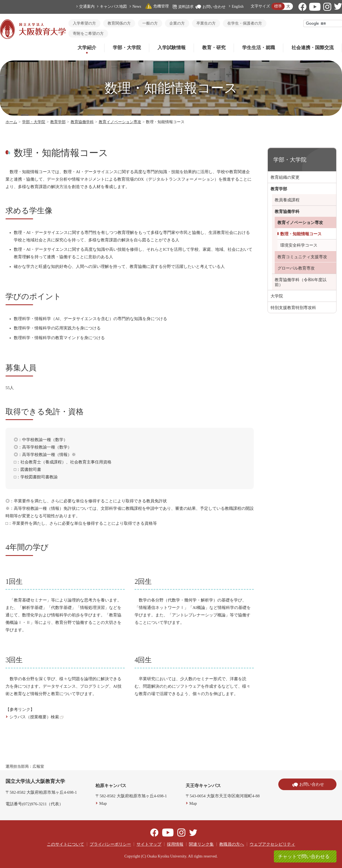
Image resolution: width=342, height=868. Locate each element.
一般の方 (150, 23)
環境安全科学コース (299, 245)
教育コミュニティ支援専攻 (302, 257)
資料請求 (183, 7)
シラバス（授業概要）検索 (36, 717)
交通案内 (87, 6)
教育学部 (58, 122)
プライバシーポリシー (110, 844)
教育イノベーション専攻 (120, 122)
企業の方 (177, 23)
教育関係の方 (119, 23)
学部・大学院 (127, 48)
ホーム (11, 122)
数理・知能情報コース (301, 234)
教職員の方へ (232, 844)
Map (103, 803)
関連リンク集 (201, 844)
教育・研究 (214, 48)
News (137, 6)
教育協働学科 (82, 122)
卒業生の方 (206, 23)
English (238, 6)
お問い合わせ (211, 7)
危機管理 (157, 6)
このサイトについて (66, 844)
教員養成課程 (287, 200)
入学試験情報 (172, 48)
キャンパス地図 (113, 6)
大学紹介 (87, 48)
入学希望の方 (84, 23)
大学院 (277, 296)
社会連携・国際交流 (313, 48)
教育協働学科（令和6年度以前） (301, 282)
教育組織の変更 (285, 177)
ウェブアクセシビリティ (272, 844)
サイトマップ (149, 844)
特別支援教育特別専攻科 (293, 308)
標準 (278, 6)
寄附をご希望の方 (88, 34)
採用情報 (175, 844)
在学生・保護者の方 (245, 23)
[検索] (323, 23)
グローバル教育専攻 (296, 268)
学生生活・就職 (259, 48)
